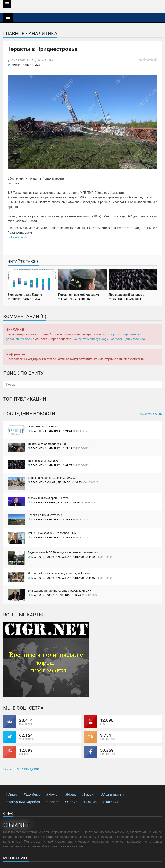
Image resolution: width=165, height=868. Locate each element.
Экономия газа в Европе (44, 426)
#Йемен (53, 794)
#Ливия (71, 802)
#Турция (88, 794)
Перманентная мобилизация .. (80, 295)
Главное (16, 65)
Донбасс (64, 482)
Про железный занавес (43, 461)
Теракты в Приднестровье (45, 515)
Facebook (116, 339)
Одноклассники (134, 339)
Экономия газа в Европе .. (26, 295)
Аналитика (32, 65)
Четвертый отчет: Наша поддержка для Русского (60, 573)
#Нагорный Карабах (23, 802)
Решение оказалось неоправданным (52, 533)
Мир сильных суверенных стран (49, 498)
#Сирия (12, 794)
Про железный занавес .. (127, 295)
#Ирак (70, 794)
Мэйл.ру (93, 339)
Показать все (150, 414)
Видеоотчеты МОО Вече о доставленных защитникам (63, 552)
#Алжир (90, 802)
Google (104, 339)
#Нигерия (110, 802)
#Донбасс (32, 794)
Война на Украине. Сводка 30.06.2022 (53, 478)
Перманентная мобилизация (47, 444)
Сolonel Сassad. (18, 237)
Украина (63, 557)
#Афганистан (112, 794)
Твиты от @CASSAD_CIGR (21, 769)
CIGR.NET (16, 825)
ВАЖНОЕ (50, 482)
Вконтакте (79, 339)
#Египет (52, 802)
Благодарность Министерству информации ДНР (60, 591)
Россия (63, 503)
